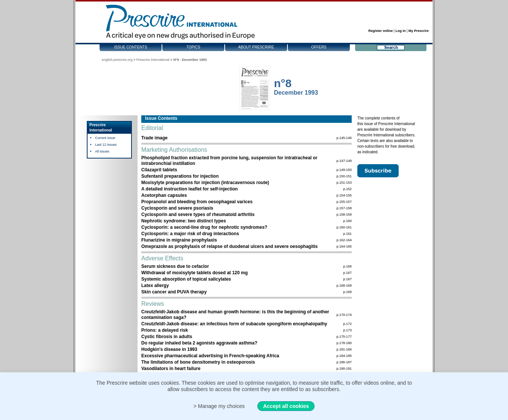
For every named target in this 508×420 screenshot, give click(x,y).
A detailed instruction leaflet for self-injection (190, 189)
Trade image (154, 138)
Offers (319, 47)
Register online (380, 31)
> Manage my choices (219, 406)
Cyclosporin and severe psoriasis (177, 208)
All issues (102, 151)
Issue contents (131, 47)
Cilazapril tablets (159, 170)
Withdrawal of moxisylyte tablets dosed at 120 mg (194, 273)
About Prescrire (256, 47)
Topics (193, 47)
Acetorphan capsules (164, 195)
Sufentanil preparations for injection (180, 176)
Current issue (105, 138)
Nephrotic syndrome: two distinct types (184, 221)
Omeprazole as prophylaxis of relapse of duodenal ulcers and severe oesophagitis (229, 246)
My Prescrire (419, 31)
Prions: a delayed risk (165, 330)
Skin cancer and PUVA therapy (174, 292)
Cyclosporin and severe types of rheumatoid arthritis (198, 215)
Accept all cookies (286, 406)
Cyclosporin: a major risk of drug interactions (190, 234)
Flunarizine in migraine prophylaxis (179, 240)
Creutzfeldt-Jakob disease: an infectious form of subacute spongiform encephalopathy (234, 324)
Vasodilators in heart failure (171, 369)
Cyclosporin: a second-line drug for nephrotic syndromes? (204, 227)
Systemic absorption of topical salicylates (186, 279)
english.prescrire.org (117, 60)
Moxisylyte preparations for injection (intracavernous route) (205, 183)
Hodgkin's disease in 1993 (169, 349)
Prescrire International (153, 60)
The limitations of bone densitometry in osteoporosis (198, 362)
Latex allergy (155, 286)
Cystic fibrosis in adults (167, 337)
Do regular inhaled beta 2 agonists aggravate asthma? (199, 343)
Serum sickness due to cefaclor (175, 266)
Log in (401, 31)
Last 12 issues (106, 145)
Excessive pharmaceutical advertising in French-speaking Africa (210, 356)
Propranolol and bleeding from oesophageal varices (197, 202)
